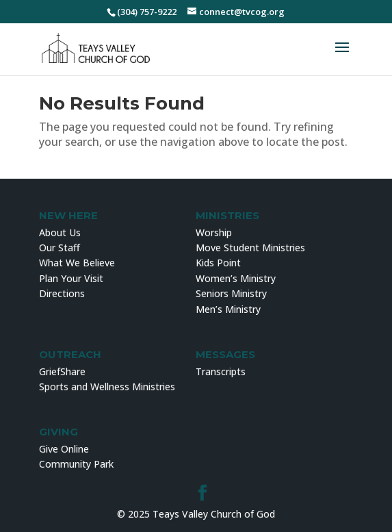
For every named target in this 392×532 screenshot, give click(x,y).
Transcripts (221, 371)
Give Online (64, 449)
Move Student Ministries (250, 248)
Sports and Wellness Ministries (107, 387)
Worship (214, 232)
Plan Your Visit (71, 278)
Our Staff (60, 248)
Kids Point (218, 263)
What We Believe (77, 263)
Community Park (76, 464)
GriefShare (62, 371)
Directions (62, 293)
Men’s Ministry (228, 309)
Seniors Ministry (231, 293)
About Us (60, 232)
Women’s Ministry (236, 278)
